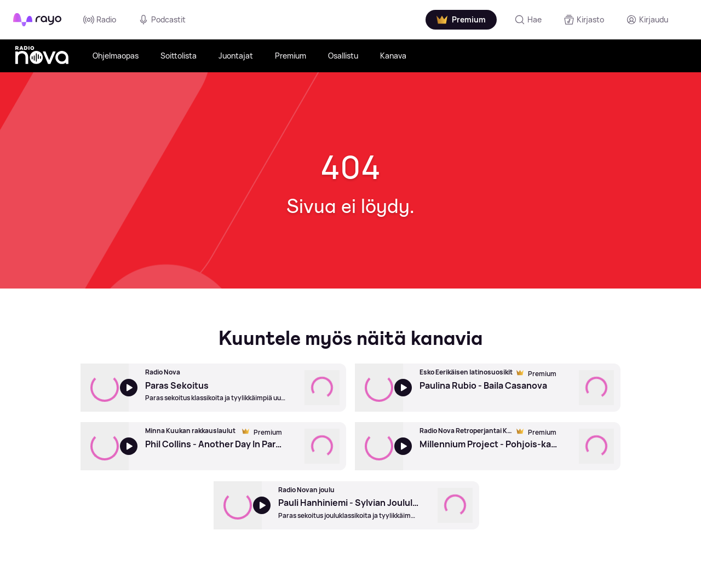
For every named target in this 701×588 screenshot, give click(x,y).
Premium (291, 56)
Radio (100, 20)
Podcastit (162, 20)
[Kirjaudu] (647, 20)
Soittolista (179, 56)
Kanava (393, 56)
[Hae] (528, 20)
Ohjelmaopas (116, 56)
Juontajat (236, 56)
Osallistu (343, 56)
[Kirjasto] (584, 20)
